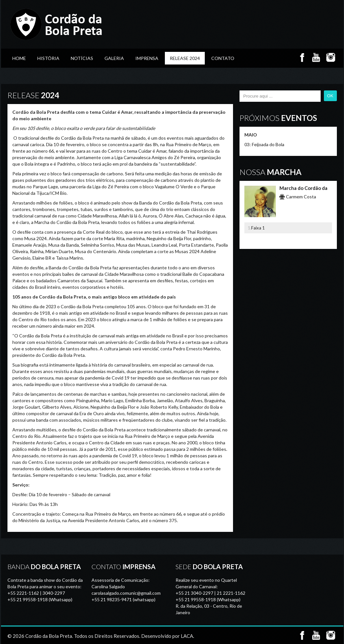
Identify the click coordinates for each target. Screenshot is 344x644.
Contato (223, 58)
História (48, 58)
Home (19, 58)
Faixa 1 (258, 228)
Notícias (82, 58)
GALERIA (114, 58)
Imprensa (147, 58)
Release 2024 (185, 58)
